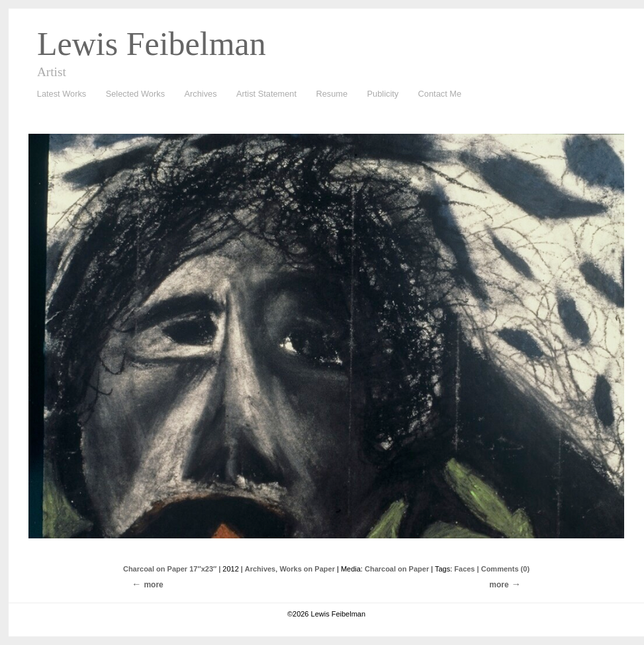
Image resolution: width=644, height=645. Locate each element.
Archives (198, 94)
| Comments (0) (503, 569)
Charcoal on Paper (397, 569)
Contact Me (440, 94)
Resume (332, 94)
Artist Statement (266, 94)
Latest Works (58, 94)
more (499, 585)
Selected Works (135, 94)
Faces (464, 569)
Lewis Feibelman (152, 44)
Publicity (383, 94)
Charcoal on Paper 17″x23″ (170, 569)
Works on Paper (307, 569)
